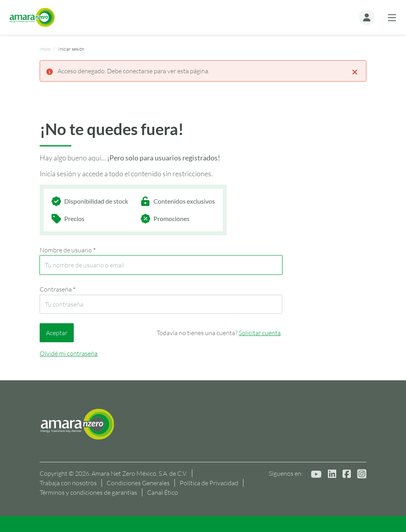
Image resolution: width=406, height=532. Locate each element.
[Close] (355, 71)
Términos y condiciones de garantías (88, 492)
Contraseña (57, 289)
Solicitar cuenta (260, 333)
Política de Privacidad (209, 483)
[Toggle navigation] (392, 18)
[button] (367, 17)
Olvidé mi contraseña (69, 353)
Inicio (45, 49)
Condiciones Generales (138, 483)
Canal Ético (163, 492)
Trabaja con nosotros (68, 483)
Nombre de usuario (68, 250)
